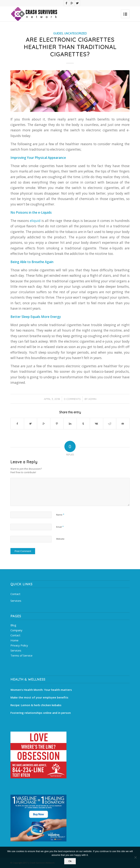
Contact (15, 594)
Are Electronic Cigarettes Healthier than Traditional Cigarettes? (70, 47)
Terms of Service (21, 655)
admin (92, 399)
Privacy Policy (19, 645)
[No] (135, 857)
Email (60, 527)
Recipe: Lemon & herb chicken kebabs (36, 705)
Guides (58, 33)
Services (16, 601)
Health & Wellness (28, 679)
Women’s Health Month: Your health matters (41, 690)
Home (14, 640)
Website (60, 539)
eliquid (35, 221)
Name (60, 515)
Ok (70, 861)
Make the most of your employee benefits (39, 697)
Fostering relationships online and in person (41, 713)
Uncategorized (76, 33)
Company (16, 630)
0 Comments (72, 399)
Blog (13, 625)
